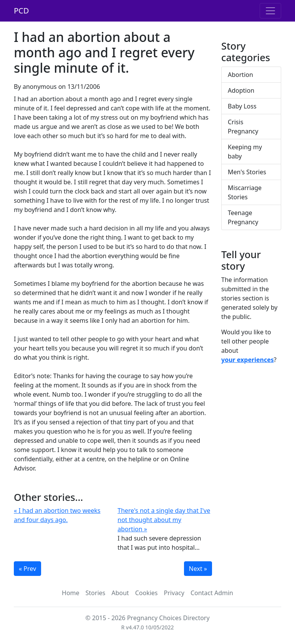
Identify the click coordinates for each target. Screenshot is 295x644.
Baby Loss (242, 106)
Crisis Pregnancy (243, 127)
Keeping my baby (245, 152)
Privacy (174, 593)
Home (71, 593)
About (120, 593)
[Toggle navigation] (270, 11)
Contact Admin (212, 593)
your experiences (248, 360)
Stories (96, 593)
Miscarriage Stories (245, 192)
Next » (198, 569)
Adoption (241, 90)
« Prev (27, 569)
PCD (21, 11)
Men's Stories (247, 172)
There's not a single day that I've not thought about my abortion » (164, 520)
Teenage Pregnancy (243, 217)
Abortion (240, 75)
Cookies (147, 593)
